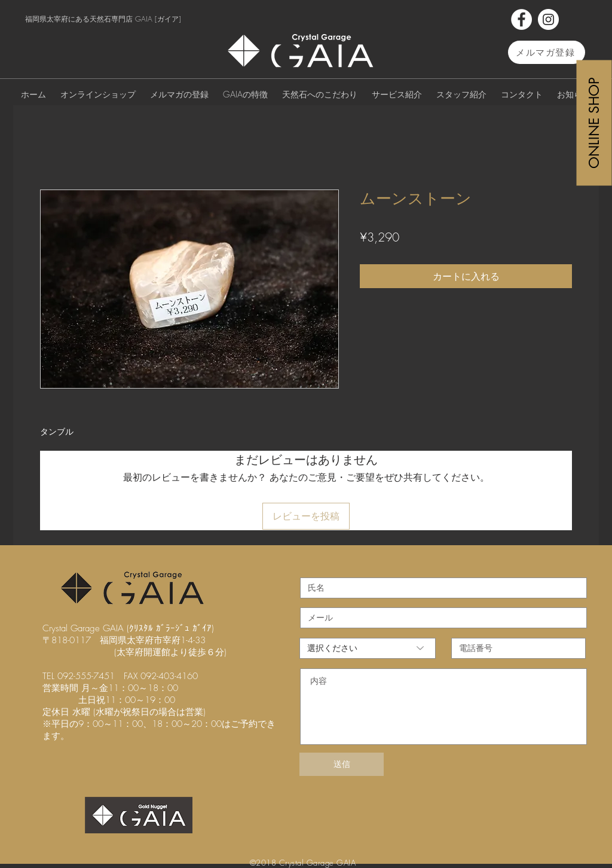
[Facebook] (521, 19)
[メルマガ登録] (547, 52)
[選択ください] (368, 648)
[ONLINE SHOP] (594, 123)
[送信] (342, 764)
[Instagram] (548, 19)
